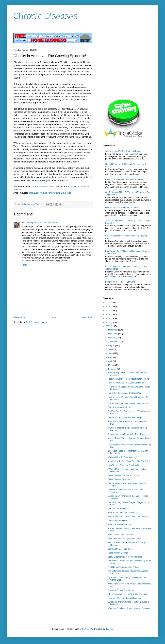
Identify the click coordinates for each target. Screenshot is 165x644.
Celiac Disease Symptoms (120, 479)
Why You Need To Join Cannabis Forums (124, 151)
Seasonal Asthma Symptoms (121, 590)
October (112, 338)
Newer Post (20, 317)
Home (54, 317)
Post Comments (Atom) (36, 322)
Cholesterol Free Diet (117, 521)
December (113, 330)
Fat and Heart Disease (118, 553)
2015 (108, 319)
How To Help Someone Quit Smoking (124, 465)
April (111, 361)
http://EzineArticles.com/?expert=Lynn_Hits (50, 193)
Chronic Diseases (45, 17)
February (113, 369)
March (111, 365)
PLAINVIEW (88, 629)
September (113, 342)
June (111, 353)
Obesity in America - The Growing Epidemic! (128, 594)
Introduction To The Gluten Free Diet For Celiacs (129, 461)
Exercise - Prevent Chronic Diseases (124, 598)
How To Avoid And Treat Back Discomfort (126, 383)
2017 (108, 311)
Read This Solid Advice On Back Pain (125, 393)
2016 (108, 315)
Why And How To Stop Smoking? (123, 457)
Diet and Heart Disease (118, 509)
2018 (108, 307)
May (110, 357)
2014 (108, 322)
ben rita (25, 223)
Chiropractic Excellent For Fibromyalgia (125, 418)
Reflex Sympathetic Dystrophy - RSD (124, 539)
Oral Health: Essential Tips (120, 549)
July (110, 349)
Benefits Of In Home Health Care (120, 282)
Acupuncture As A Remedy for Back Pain (126, 434)
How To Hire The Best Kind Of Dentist (122, 208)
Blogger (109, 629)
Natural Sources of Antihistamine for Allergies (128, 517)
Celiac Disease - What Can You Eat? (124, 475)
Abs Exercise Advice (45, 187)
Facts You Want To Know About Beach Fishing (128, 379)
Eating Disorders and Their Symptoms (125, 557)
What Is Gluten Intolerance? (120, 535)
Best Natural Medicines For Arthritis (124, 567)
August (112, 345)
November (113, 334)
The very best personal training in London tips (128, 403)
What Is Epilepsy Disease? (120, 524)
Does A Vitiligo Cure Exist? (120, 407)
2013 (108, 326)
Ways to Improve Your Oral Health (123, 513)
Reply (24, 265)
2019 (108, 303)
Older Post (87, 317)
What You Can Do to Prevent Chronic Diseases (129, 608)
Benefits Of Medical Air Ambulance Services (125, 179)
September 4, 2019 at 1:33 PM (43, 223)
